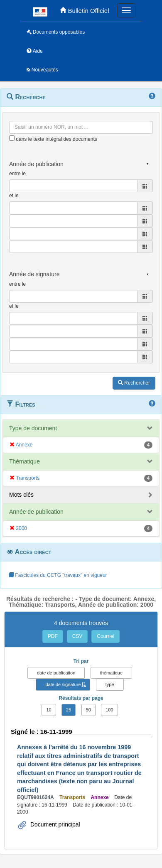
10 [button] (49, 710)
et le (14, 196)
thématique (111, 673)
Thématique (25, 461)
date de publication (56, 673)
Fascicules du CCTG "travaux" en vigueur (58, 575)
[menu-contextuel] (12, 138)
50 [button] (88, 710)
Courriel (106, 636)
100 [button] (109, 710)
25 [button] (69, 710)
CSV (77, 636)
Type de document (33, 428)
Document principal (54, 824)
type (110, 684)
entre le (17, 174)
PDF (53, 636)
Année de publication (36, 512)
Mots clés (21, 495)
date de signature (63, 684)
